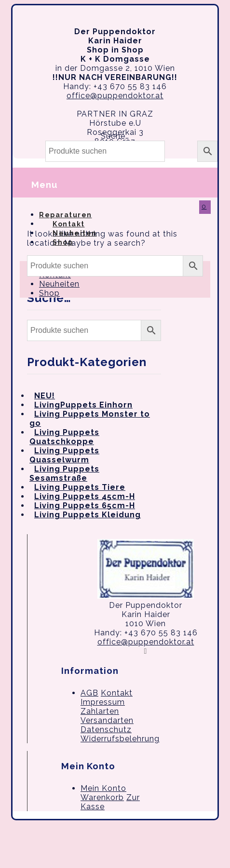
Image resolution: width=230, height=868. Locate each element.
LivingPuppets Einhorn (83, 405)
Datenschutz (106, 730)
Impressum (103, 702)
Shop (63, 242)
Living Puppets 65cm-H (85, 506)
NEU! (45, 396)
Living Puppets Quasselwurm (64, 455)
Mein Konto (103, 788)
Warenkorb (102, 797)
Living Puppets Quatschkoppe (64, 437)
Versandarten (107, 720)
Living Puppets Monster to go (90, 419)
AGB (89, 693)
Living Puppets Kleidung (88, 515)
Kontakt (117, 693)
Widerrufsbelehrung (120, 739)
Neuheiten (59, 284)
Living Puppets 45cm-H (85, 496)
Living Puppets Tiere (80, 487)
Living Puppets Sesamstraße (64, 473)
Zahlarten (100, 711)
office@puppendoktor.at (115, 96)
